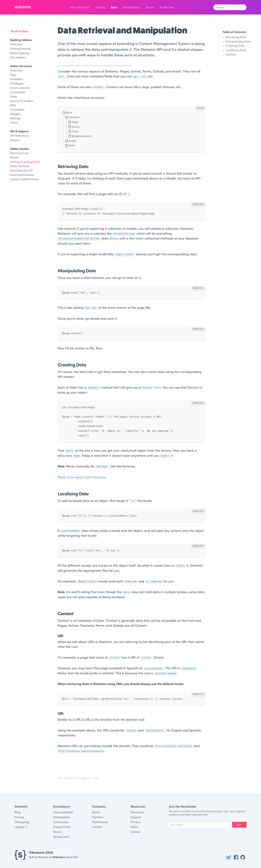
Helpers (15, 140)
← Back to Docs (18, 31)
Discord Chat (62, 827)
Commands (18, 92)
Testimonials (100, 822)
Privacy (135, 822)
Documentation (63, 812)
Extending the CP (21, 170)
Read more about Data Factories (82, 477)
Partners (98, 817)
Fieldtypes (17, 83)
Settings (15, 118)
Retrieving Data (236, 37)
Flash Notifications (22, 175)
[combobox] (230, 7)
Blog (17, 812)
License (135, 832)
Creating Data (235, 46)
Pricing (100, 7)
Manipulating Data (238, 41)
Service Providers (22, 101)
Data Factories (20, 166)
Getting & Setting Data (25, 162)
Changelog (22, 822)
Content (231, 54)
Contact (97, 827)
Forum (150, 7)
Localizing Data (236, 50)
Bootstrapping (20, 53)
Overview (16, 44)
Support (136, 817)
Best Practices (19, 153)
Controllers (17, 109)
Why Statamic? (80, 7)
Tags (13, 75)
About (96, 812)
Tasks (14, 96)
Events (14, 157)
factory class (151, 387)
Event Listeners (20, 88)
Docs (114, 7)
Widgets (15, 114)
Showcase (137, 812)
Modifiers (16, 79)
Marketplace (131, 7)
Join (239, 825)
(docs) (113, 238)
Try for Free (167, 7)
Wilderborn (59, 857)
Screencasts (61, 837)
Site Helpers (18, 57)
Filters (14, 122)
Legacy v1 (21, 827)
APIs (13, 105)
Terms (134, 827)
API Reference (19, 136)
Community (61, 822)
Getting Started (20, 49)
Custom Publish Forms (25, 179)
